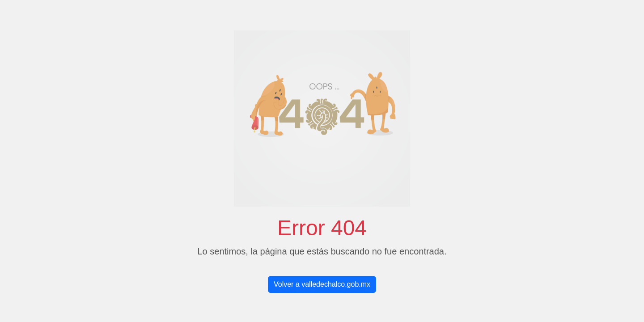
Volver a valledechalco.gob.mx (322, 284)
